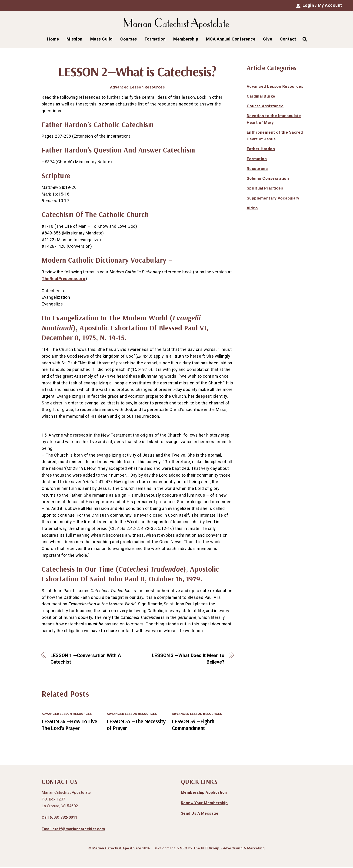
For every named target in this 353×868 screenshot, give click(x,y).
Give (268, 40)
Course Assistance (265, 107)
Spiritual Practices (265, 190)
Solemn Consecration (268, 180)
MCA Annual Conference (231, 40)
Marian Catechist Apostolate (117, 850)
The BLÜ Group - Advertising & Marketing (229, 850)
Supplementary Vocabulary (273, 199)
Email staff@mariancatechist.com (73, 830)
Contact (288, 40)
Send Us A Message (200, 815)
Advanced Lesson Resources (138, 89)
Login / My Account (319, 5)
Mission (75, 40)
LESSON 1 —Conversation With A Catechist (86, 660)
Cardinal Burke (261, 97)
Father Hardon (261, 150)
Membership (186, 40)
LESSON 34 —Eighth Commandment (193, 726)
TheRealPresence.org (64, 280)
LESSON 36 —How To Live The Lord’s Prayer (69, 726)
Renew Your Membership (204, 804)
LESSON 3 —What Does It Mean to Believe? (188, 660)
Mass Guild (101, 40)
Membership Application (204, 794)
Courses (129, 40)
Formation (155, 40)
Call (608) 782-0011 (60, 819)
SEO (184, 850)
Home (53, 40)
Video (252, 209)
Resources (257, 170)
